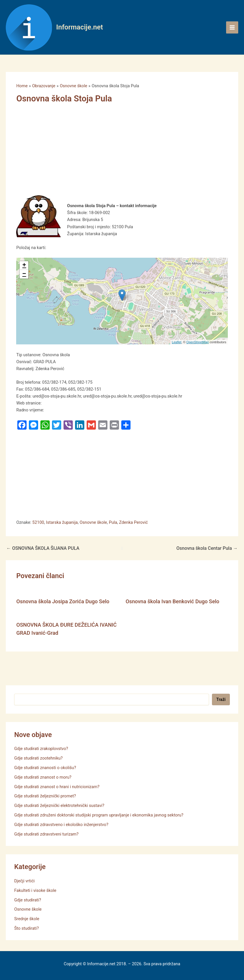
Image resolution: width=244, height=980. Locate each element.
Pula (113, 522)
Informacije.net (80, 27)
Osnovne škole (93, 522)
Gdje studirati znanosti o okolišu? (45, 768)
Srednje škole (27, 919)
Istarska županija (62, 522)
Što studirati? (26, 928)
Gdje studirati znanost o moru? (43, 777)
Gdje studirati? (28, 900)
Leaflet (177, 342)
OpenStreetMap (198, 342)
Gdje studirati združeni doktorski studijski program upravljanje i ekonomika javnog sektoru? (99, 815)
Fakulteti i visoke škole (35, 890)
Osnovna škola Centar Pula (207, 548)
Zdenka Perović (133, 522)
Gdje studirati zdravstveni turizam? (46, 834)
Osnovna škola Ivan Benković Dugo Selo (172, 601)
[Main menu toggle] (232, 27)
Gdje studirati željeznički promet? (45, 796)
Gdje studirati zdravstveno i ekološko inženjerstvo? (61, 825)
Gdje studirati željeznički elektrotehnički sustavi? (59, 805)
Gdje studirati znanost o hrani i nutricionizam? (57, 787)
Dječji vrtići (24, 881)
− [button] (24, 274)
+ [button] (24, 266)
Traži (221, 699)
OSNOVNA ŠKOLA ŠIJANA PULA (43, 548)
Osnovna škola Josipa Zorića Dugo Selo (63, 601)
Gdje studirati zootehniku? (38, 758)
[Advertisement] (115, 153)
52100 (38, 522)
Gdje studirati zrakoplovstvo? (41, 749)
